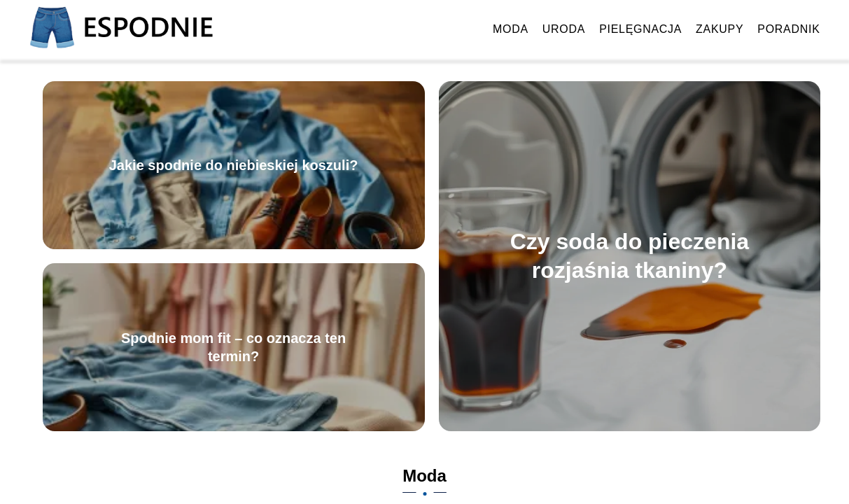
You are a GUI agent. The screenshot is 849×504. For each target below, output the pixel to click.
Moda (511, 29)
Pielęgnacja (640, 29)
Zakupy (720, 29)
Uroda (564, 29)
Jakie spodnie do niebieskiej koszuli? (234, 165)
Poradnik (788, 29)
